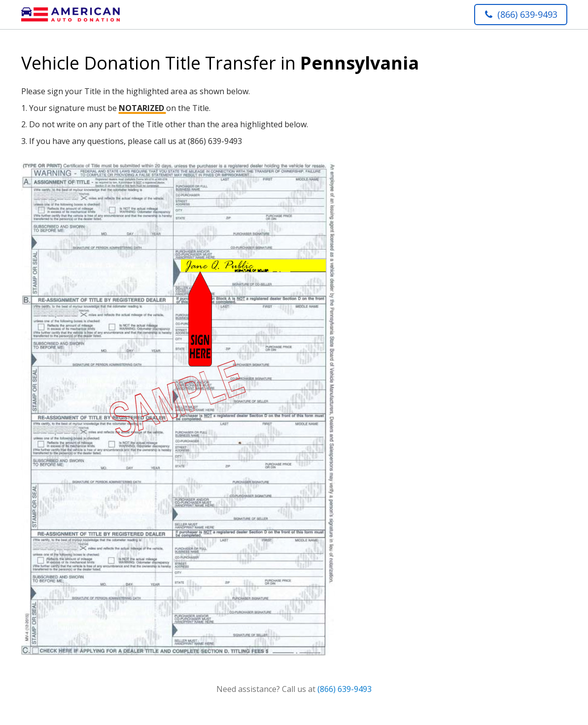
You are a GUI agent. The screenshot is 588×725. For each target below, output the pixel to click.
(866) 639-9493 (345, 689)
